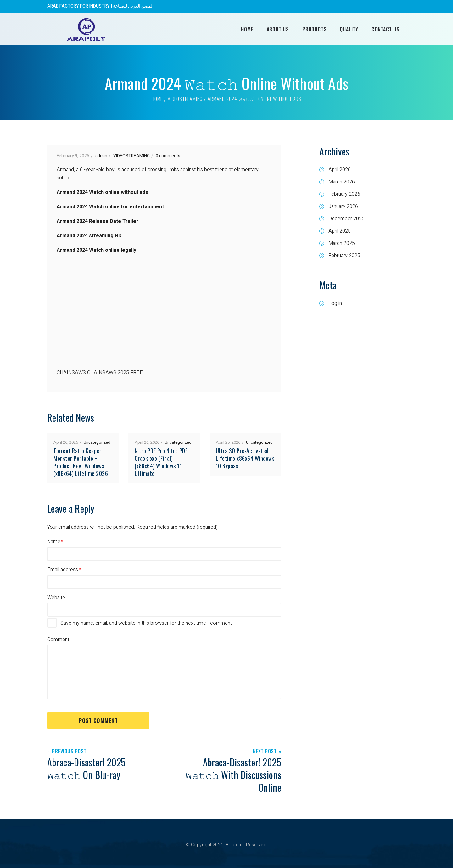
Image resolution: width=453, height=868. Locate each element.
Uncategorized (97, 442)
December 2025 (347, 219)
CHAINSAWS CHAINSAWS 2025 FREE (100, 373)
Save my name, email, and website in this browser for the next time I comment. (147, 623)
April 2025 (340, 231)
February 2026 (344, 194)
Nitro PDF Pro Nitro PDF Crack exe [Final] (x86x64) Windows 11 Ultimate (161, 462)
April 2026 (340, 170)
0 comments (168, 156)
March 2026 (342, 182)
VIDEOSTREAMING (185, 99)
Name (54, 542)
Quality (349, 29)
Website (56, 598)
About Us (278, 29)
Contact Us (386, 29)
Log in (335, 303)
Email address (63, 570)
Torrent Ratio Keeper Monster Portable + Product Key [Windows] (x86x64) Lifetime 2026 (81, 462)
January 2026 (343, 206)
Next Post (265, 752)
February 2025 (344, 256)
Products (314, 29)
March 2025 (342, 243)
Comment (58, 640)
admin (101, 156)
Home (247, 29)
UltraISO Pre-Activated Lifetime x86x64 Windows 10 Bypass (245, 458)
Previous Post (69, 752)
